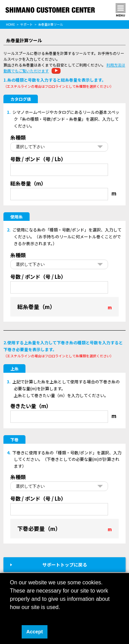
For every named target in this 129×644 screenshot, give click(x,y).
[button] (11, 616)
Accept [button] (35, 632)
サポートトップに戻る (65, 565)
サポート (26, 25)
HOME (10, 25)
